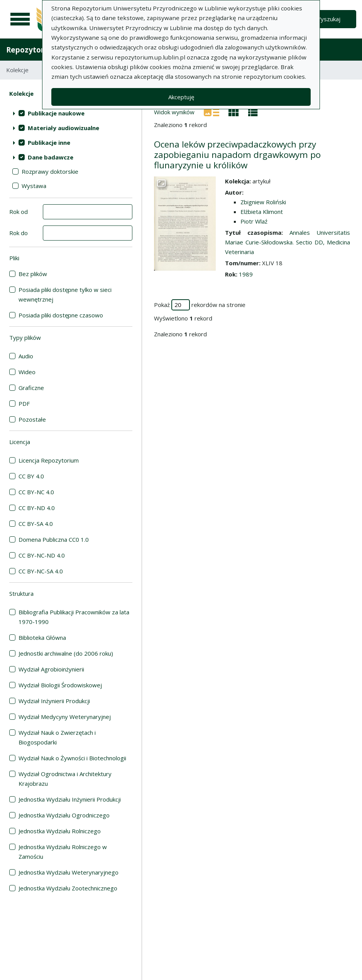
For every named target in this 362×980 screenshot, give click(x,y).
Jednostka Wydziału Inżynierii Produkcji (70, 799)
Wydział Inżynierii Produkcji (54, 701)
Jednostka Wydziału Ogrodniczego (64, 815)
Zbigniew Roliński (263, 202)
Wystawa (34, 186)
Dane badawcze (51, 157)
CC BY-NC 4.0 (36, 492)
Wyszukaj (328, 19)
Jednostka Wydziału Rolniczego (60, 831)
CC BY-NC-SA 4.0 (41, 571)
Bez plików (33, 274)
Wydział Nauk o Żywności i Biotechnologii (72, 758)
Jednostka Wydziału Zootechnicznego (68, 888)
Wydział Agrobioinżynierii (51, 669)
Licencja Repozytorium (49, 460)
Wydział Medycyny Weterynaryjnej (65, 717)
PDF (24, 404)
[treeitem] (71, 113)
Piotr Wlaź (254, 221)
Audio (26, 356)
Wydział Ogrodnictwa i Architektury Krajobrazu (65, 779)
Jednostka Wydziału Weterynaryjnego (69, 872)
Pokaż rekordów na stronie (200, 305)
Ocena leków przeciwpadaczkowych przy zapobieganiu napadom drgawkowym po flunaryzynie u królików (237, 155)
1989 (246, 274)
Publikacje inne (49, 142)
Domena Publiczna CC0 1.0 (54, 539)
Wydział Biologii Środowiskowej (60, 685)
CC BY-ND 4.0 (37, 508)
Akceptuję (181, 97)
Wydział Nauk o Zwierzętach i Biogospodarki (57, 737)
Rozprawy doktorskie (50, 171)
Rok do (19, 233)
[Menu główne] (20, 19)
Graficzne (31, 388)
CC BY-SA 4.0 (36, 524)
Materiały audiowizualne (63, 128)
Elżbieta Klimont (262, 212)
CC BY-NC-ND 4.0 (42, 555)
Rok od (19, 212)
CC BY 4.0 (31, 476)
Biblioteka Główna (42, 638)
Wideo (27, 372)
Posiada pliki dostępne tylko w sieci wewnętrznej (65, 294)
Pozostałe (32, 419)
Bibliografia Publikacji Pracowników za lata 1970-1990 (74, 617)
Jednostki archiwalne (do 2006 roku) (66, 653)
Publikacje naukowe (56, 113)
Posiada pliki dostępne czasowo (61, 315)
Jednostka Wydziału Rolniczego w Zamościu (63, 852)
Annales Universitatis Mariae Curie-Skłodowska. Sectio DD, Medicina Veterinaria (288, 242)
